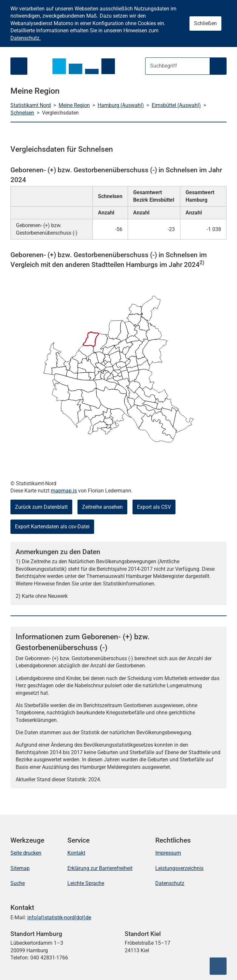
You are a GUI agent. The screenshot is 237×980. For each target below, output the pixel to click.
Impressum (168, 853)
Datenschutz (170, 883)
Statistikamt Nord (31, 105)
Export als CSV (154, 507)
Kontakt (76, 853)
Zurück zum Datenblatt (41, 507)
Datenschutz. (26, 38)
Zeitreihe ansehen (102, 507)
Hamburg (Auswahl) (121, 105)
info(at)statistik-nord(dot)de (59, 918)
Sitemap (20, 868)
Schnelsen (22, 113)
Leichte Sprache (86, 883)
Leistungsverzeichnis (179, 868)
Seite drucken (26, 853)
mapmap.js (64, 491)
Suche (18, 883)
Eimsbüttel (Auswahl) (176, 105)
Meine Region (74, 105)
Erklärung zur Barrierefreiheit (100, 868)
